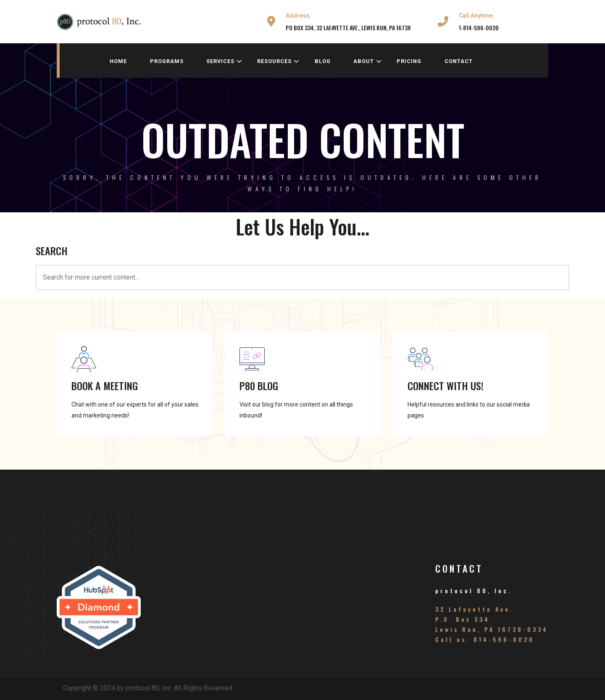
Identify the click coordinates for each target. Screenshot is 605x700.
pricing (409, 61)
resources (278, 61)
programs (167, 61)
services (224, 61)
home (118, 61)
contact (459, 61)
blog (323, 61)
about (368, 61)
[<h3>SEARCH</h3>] (302, 277)
